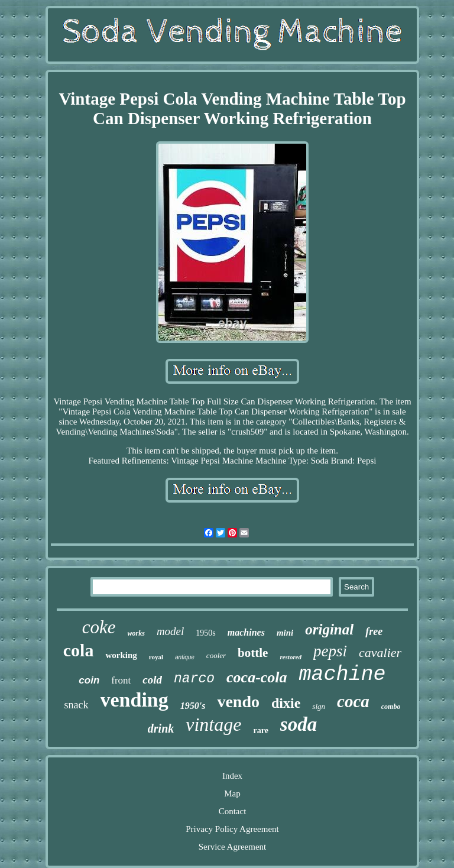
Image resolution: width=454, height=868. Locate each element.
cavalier (380, 652)
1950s (205, 633)
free (374, 631)
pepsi (330, 651)
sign (319, 706)
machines (246, 632)
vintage (213, 724)
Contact (233, 811)
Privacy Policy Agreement (232, 829)
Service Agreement (233, 847)
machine (343, 675)
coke (99, 627)
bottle (253, 653)
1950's (193, 706)
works (136, 633)
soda (299, 724)
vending (134, 700)
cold (152, 680)
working (121, 655)
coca (353, 701)
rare (260, 731)
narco (194, 679)
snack (77, 705)
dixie (286, 703)
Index (232, 776)
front (121, 680)
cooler (216, 655)
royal (156, 657)
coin (89, 680)
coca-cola (257, 677)
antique (185, 657)
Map (232, 793)
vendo (238, 702)
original (329, 629)
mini (285, 633)
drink (161, 728)
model (170, 631)
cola (79, 650)
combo (391, 707)
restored (291, 657)
